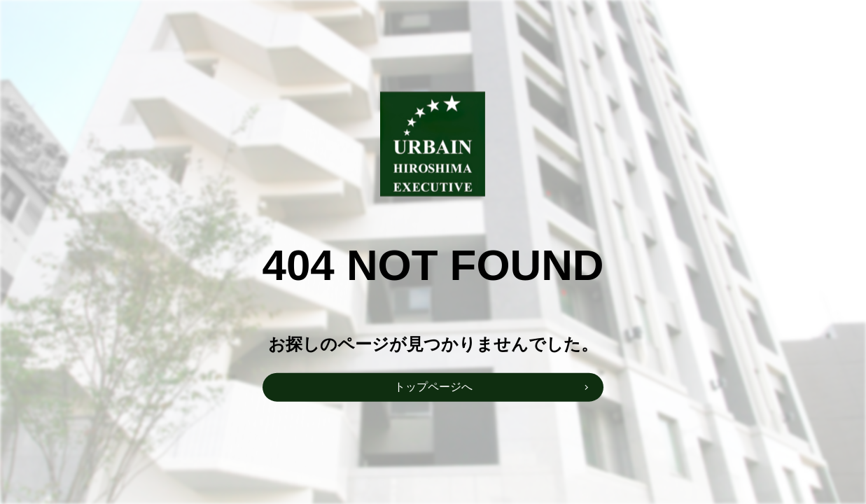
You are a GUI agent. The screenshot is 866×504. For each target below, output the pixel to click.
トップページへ (433, 386)
